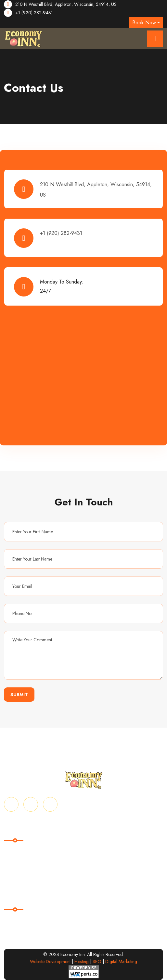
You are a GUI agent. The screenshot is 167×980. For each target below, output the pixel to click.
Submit (19, 695)
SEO (97, 962)
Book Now (144, 23)
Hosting (82, 962)
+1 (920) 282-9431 (34, 13)
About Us (94, 850)
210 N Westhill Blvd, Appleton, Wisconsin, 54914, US (66, 4)
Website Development (50, 962)
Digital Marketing (121, 962)
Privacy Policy (19, 873)
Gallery (12, 861)
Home (11, 850)
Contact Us (95, 861)
